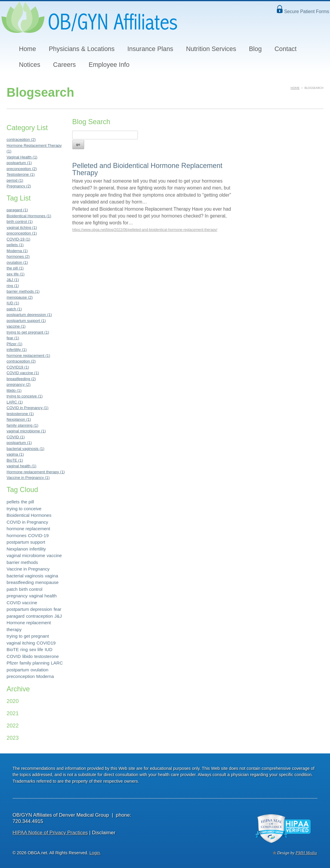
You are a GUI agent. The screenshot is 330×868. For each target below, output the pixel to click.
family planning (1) (22, 425)
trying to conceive (24, 509)
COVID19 (46, 643)
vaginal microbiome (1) (26, 431)
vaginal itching (21, 643)
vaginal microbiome (26, 555)
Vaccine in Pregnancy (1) (28, 478)
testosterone (47, 656)
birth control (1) (20, 222)
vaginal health (43, 596)
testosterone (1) (20, 414)
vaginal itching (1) (22, 228)
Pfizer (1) (14, 344)
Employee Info (109, 65)
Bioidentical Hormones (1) (29, 216)
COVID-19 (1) (18, 239)
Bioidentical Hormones (29, 515)
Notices (29, 65)
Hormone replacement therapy (29, 626)
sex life (36, 649)
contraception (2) (21, 139)
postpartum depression (29, 609)
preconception (21, 676)
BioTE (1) (15, 460)
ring (24, 649)
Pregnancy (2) (19, 186)
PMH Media (306, 853)
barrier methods (22, 562)
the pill (27, 502)
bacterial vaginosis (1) (25, 449)
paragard (16, 616)
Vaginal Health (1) (22, 157)
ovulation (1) (17, 262)
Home (27, 49)
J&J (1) (13, 280)
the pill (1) (15, 268)
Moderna (45, 676)
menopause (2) (20, 297)
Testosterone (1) (21, 174)
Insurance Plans (150, 49)
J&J (58, 616)
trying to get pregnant (28, 636)
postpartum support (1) (26, 321)
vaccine (54, 555)
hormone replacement (28, 529)
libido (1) (14, 390)
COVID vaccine (22, 603)
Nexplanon (17, 549)
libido (28, 656)
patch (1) (14, 309)
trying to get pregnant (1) (28, 332)
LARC (57, 663)
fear (58, 609)
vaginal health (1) (21, 466)
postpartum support (26, 542)
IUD (49, 649)
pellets (13, 502)
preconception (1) (22, 233)
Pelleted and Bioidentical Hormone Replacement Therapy (147, 169)
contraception (39, 616)
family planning (34, 663)
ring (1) (13, 286)
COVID (14, 656)
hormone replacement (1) (28, 356)
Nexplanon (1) (19, 419)
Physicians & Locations (82, 49)
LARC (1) (15, 402)
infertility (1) (17, 350)
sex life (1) (16, 274)
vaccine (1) (16, 326)
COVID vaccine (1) (23, 373)
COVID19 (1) (18, 367)
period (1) (15, 180)
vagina (52, 576)
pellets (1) (15, 245)
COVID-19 (38, 535)
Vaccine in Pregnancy (28, 569)
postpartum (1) (19, 163)
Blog (255, 49)
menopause (47, 582)
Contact (286, 49)
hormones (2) (18, 256)
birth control (31, 589)
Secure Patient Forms (307, 11)
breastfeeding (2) (21, 379)
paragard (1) (17, 210)
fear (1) (13, 338)
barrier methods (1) (23, 291)
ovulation (39, 670)
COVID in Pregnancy (27, 522)
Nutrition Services (211, 49)
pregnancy (17, 596)
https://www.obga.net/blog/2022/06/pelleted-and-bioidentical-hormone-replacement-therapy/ (145, 230)
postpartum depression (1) (29, 315)
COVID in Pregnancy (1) (27, 408)
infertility (38, 549)
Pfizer (12, 663)
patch (12, 589)
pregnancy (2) (18, 384)
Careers (64, 65)
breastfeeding (20, 582)
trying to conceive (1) (25, 396)
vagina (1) (15, 454)
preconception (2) (22, 169)
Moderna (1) (17, 251)
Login (95, 853)
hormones (17, 535)
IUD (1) (13, 303)
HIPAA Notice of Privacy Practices (50, 833)
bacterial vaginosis (25, 576)
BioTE (13, 649)
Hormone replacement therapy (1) (36, 472)
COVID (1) (16, 437)
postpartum (18, 670)
